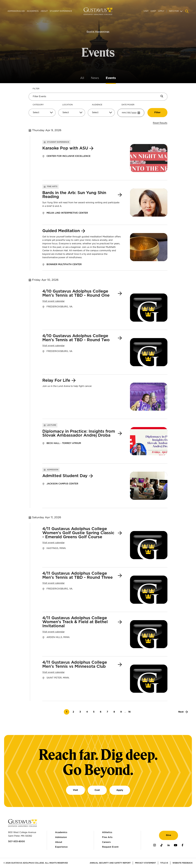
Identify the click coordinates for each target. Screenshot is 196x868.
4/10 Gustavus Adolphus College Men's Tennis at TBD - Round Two (76, 338)
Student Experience (61, 11)
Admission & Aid (16, 11)
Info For (174, 11)
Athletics (107, 832)
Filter (36, 89)
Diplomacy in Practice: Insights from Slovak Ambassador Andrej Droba (79, 434)
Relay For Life (56, 381)
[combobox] (42, 114)
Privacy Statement (145, 863)
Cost (153, 11)
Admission (61, 837)
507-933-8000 (17, 842)
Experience (61, 847)
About (44, 11)
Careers (106, 842)
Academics (33, 11)
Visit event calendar (53, 301)
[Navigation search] (187, 11)
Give (169, 835)
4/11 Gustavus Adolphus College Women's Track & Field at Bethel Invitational (75, 622)
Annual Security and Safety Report (110, 863)
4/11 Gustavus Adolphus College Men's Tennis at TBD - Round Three (78, 576)
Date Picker (128, 105)
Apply (161, 11)
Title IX (164, 863)
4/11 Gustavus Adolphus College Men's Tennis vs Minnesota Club (75, 665)
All (82, 78)
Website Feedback (183, 863)
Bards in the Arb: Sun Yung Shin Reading (74, 195)
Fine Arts (107, 837)
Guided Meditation (61, 231)
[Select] (42, 113)
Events (111, 78)
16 (130, 712)
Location (68, 105)
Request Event (110, 847)
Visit (146, 11)
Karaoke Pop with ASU (65, 148)
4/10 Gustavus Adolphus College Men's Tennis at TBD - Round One (76, 293)
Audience (97, 105)
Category (38, 105)
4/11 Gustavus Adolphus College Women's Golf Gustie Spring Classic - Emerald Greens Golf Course (78, 533)
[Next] (183, 712)
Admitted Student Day (65, 476)
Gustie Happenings (98, 26)
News (95, 78)
